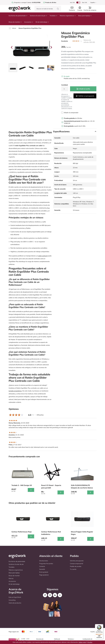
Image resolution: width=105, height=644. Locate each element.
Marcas (11, 578)
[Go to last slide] (12, 47)
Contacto (42, 566)
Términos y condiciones (71, 640)
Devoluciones (44, 561)
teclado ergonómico (15, 391)
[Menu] (102, 625)
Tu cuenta (73, 569)
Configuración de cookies (87, 640)
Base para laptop (85, 16)
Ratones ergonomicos (68, 16)
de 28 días (73, 118)
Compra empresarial (77, 564)
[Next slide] (51, 47)
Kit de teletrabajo (42, 22)
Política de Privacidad (57, 640)
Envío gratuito (44, 572)
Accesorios (29, 22)
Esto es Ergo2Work (15, 597)
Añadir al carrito (83, 89)
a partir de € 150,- (75, 126)
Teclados (53, 16)
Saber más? (83, 642)
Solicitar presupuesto (77, 561)
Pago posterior (44, 575)
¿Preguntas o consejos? (20, 2)
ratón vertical (43, 256)
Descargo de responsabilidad (41, 640)
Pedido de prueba (76, 566)
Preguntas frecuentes (46, 564)
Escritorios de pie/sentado (18, 16)
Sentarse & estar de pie (39, 16)
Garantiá (42, 569)
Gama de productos (15, 603)
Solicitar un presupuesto (85, 96)
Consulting (12, 600)
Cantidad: (65, 85)
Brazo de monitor (15, 22)
